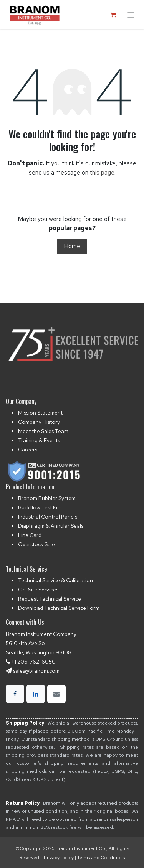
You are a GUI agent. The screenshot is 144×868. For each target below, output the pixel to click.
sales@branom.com (36, 671)
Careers (28, 450)
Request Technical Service (50, 599)
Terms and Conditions (101, 858)
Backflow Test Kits (40, 507)
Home (72, 246)
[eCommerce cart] (113, 15)
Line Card (30, 535)
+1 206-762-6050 (33, 662)
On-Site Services (38, 590)
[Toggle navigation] (131, 14)
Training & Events (39, 440)
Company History (39, 422)
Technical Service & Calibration (55, 580)
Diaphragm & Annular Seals (51, 526)
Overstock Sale (36, 544)
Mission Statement (40, 413)
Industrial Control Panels (48, 517)
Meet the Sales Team (43, 431)
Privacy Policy (59, 858)
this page (102, 172)
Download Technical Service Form (59, 608)
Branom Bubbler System (47, 498)
